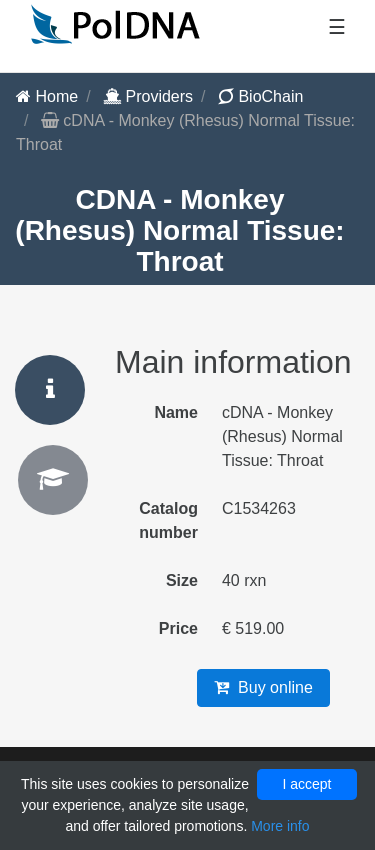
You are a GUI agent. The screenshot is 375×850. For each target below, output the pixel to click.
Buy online (263, 687)
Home (47, 96)
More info (280, 826)
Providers (148, 96)
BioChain (260, 96)
